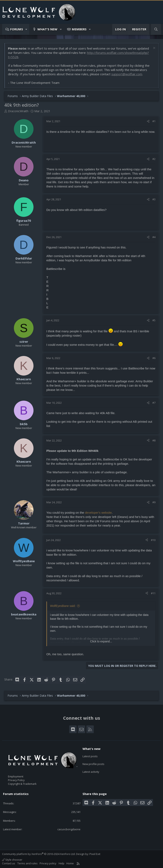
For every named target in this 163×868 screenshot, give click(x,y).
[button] (26, 29)
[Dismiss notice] (154, 48)
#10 (153, 540)
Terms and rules (27, 863)
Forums (17, 29)
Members (79, 29)
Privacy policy (48, 863)
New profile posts (93, 763)
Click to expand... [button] (101, 641)
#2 (154, 159)
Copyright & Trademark (22, 784)
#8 (154, 440)
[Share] (148, 121)
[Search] (156, 29)
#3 (154, 199)
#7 (154, 403)
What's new (47, 29)
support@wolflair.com (127, 74)
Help (61, 863)
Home (70, 863)
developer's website (98, 513)
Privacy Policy (16, 780)
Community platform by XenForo (39, 854)
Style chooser (12, 860)
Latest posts (90, 756)
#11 (153, 593)
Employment (16, 776)
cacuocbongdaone (69, 829)
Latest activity (91, 771)
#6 (154, 358)
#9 (154, 502)
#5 (154, 320)
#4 (154, 237)
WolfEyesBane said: (63, 606)
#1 (154, 121)
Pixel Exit (95, 854)
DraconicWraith (18, 111)
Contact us (9, 863)
